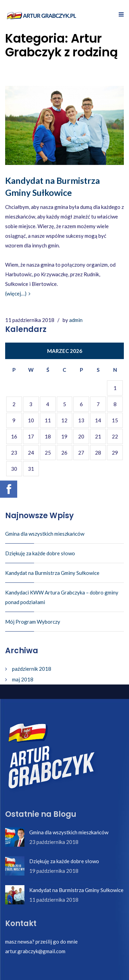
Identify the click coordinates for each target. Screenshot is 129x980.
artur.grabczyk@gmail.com (35, 951)
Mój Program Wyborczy (33, 622)
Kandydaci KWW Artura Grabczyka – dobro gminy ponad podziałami (62, 597)
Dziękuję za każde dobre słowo (40, 553)
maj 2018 (23, 679)
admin (76, 320)
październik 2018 (32, 669)
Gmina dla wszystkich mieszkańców (45, 534)
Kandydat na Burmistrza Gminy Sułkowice (52, 573)
